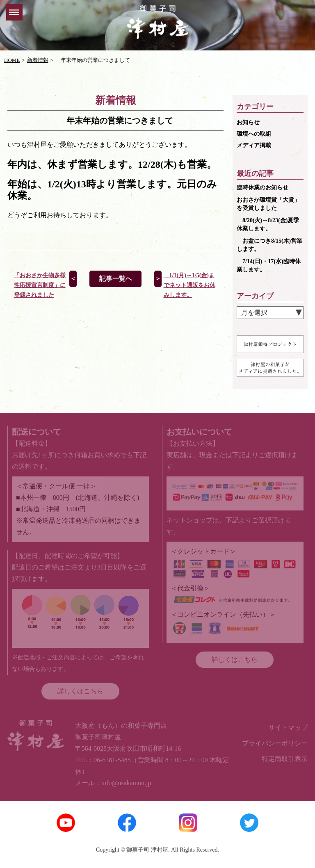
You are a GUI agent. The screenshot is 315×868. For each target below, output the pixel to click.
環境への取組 (254, 134)
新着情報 (38, 60)
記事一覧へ (116, 279)
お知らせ (248, 122)
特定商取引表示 (285, 759)
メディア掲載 (254, 145)
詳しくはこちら (80, 691)
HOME (12, 60)
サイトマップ (288, 728)
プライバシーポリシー (275, 743)
